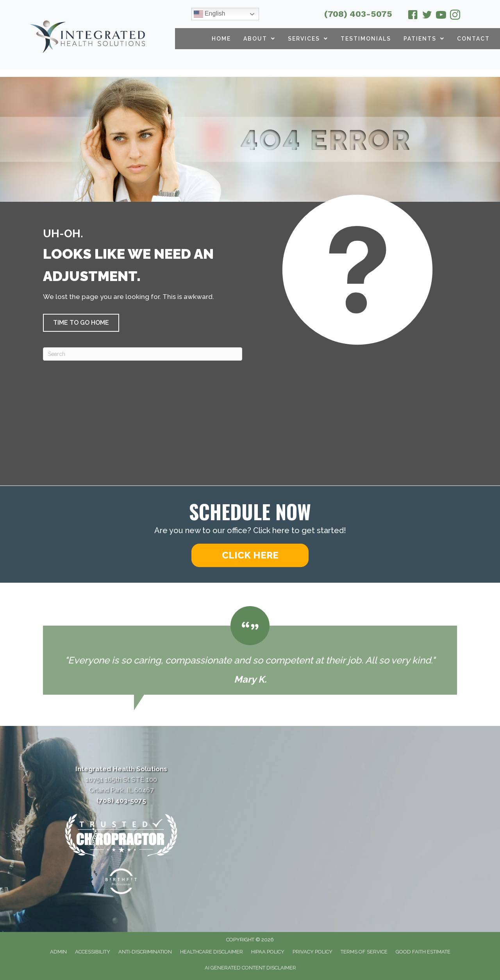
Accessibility (93, 952)
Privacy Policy (312, 952)
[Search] (143, 354)
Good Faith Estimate (423, 952)
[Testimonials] (250, 650)
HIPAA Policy (268, 952)
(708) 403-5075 (358, 14)
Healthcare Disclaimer (212, 952)
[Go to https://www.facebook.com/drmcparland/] (413, 16)
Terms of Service (364, 952)
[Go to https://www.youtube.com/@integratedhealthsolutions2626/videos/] (441, 16)
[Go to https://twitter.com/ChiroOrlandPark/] (427, 16)
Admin (58, 952)
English (210, 14)
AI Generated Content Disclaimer (250, 968)
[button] (81, 323)
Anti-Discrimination (145, 952)
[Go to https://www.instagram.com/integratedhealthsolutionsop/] (455, 16)
